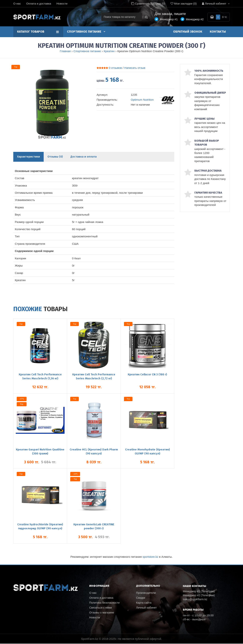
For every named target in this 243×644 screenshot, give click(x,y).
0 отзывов (115, 68)
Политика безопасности (105, 603)
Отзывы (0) (55, 157)
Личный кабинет (147, 608)
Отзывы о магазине (102, 613)
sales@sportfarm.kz (195, 600)
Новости (62, 4)
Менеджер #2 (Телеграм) (199, 595)
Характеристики (28, 157)
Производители (146, 593)
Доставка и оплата (84, 157)
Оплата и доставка (39, 4)
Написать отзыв (135, 68)
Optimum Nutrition (142, 100)
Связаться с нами (101, 608)
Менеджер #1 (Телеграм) (199, 591)
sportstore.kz (150, 557)
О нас (17, 4)
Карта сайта (144, 603)
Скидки (141, 598)
